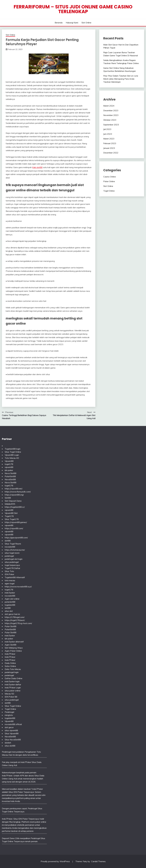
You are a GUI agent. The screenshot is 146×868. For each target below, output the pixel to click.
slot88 (8, 541)
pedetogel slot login (14, 559)
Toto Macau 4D (12, 458)
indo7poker (10, 593)
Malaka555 (10, 504)
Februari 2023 (110, 143)
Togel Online (109, 191)
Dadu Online (10, 663)
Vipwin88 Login (12, 455)
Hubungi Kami (72, 23)
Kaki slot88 (37, 167)
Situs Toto (9, 571)
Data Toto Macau (13, 669)
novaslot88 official (13, 724)
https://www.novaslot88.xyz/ (18, 587)
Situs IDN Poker (21, 819)
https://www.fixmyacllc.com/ (18, 492)
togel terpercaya (12, 565)
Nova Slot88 (11, 473)
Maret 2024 (109, 106)
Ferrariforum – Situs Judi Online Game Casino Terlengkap (73, 9)
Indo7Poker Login (13, 688)
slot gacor (9, 727)
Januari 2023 (109, 148)
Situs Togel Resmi (13, 544)
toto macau (10, 580)
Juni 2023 (108, 134)
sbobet (8, 743)
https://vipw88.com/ (14, 528)
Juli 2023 (107, 129)
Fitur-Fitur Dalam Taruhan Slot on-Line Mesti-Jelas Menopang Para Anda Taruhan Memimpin (121, 79)
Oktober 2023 (110, 120)
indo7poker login (12, 681)
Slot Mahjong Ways (14, 648)
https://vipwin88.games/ (16, 522)
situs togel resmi (12, 553)
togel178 (9, 464)
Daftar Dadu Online (14, 678)
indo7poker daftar (13, 684)
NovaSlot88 (10, 479)
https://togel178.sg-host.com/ (18, 623)
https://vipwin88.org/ (14, 495)
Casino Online (110, 177)
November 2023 (111, 115)
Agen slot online (12, 599)
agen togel (10, 583)
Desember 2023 (111, 110)
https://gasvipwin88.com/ (16, 538)
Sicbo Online (10, 666)
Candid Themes (98, 861)
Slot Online (86, 23)
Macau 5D (9, 694)
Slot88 (8, 498)
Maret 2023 (109, 139)
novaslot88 (10, 547)
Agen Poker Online (13, 651)
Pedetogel (9, 712)
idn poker (9, 470)
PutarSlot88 (10, 476)
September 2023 (111, 125)
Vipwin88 (9, 461)
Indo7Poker (10, 654)
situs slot (9, 611)
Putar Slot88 (11, 626)
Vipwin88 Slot (11, 513)
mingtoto (9, 715)
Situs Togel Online (13, 452)
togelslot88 (10, 605)
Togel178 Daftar (12, 568)
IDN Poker (9, 574)
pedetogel (9, 556)
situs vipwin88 (11, 730)
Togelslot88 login (13, 449)
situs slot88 (10, 746)
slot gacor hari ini (12, 614)
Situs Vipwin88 (12, 733)
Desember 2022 (111, 153)
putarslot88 (10, 602)
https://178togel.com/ (15, 617)
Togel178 (9, 516)
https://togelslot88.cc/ (15, 507)
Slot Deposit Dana (13, 501)
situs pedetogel (12, 562)
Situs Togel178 (12, 519)
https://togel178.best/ (15, 620)
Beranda (59, 23)
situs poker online (13, 691)
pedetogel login (12, 672)
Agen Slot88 (11, 645)
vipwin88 (9, 467)
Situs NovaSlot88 (13, 740)
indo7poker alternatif (14, 642)
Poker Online (109, 181)
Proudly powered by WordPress (56, 861)
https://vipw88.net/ (14, 489)
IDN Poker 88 (11, 697)
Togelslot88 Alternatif (15, 577)
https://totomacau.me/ (15, 550)
